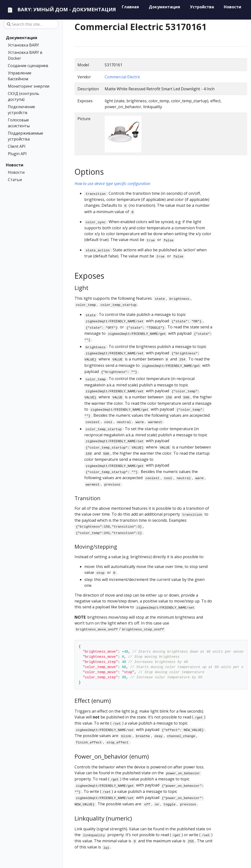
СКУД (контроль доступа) (24, 96)
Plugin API (17, 154)
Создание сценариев (28, 66)
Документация (22, 38)
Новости (15, 165)
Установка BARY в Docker (25, 55)
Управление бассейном (20, 76)
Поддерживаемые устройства (25, 136)
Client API (17, 146)
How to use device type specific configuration (112, 184)
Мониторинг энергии (29, 86)
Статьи (15, 180)
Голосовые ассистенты (19, 123)
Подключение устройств (21, 110)
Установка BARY (23, 45)
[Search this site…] (31, 24)
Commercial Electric (122, 77)
